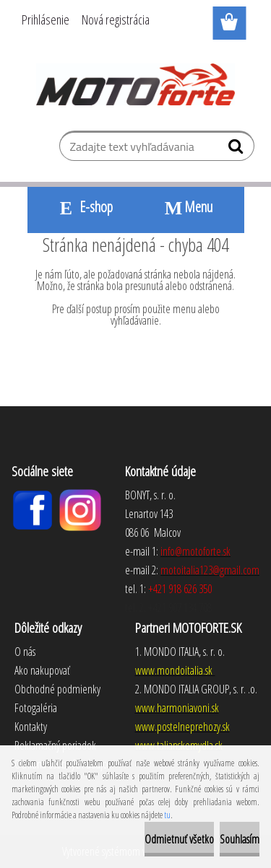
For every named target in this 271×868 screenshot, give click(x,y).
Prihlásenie (46, 19)
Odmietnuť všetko (179, 839)
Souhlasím (240, 839)
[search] (237, 149)
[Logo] (135, 84)
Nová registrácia (116, 19)
